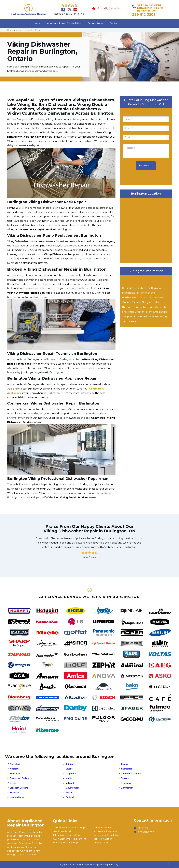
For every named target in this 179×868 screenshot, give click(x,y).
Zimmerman (127, 788)
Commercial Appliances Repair (70, 828)
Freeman (14, 793)
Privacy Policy (101, 843)
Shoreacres (127, 769)
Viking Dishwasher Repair (29, 30)
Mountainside (72, 788)
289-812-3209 (144, 14)
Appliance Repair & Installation (64, 23)
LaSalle (69, 769)
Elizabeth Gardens (19, 788)
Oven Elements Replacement (70, 839)
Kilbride (69, 764)
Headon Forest (17, 797)
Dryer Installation (103, 828)
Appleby (14, 769)
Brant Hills (15, 774)
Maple (69, 778)
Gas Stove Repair (62, 831)
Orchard (70, 797)
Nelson (69, 793)
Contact (114, 23)
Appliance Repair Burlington (108, 864)
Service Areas (95, 23)
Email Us (143, 828)
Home (37, 23)
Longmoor (71, 774)
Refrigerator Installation (106, 835)
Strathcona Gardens (131, 774)
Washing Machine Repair (67, 843)
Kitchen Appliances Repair (68, 835)
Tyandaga (126, 783)
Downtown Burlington (21, 778)
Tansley (125, 778)
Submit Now (146, 165)
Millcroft (70, 783)
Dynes (13, 783)
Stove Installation (103, 839)
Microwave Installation (106, 831)
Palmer (125, 764)
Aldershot (15, 764)
